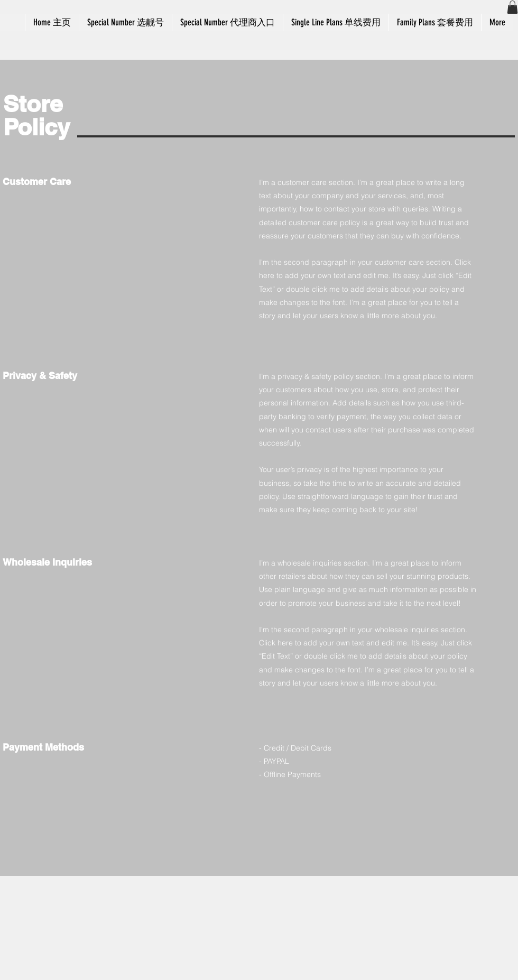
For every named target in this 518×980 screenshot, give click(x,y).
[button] (512, 7)
